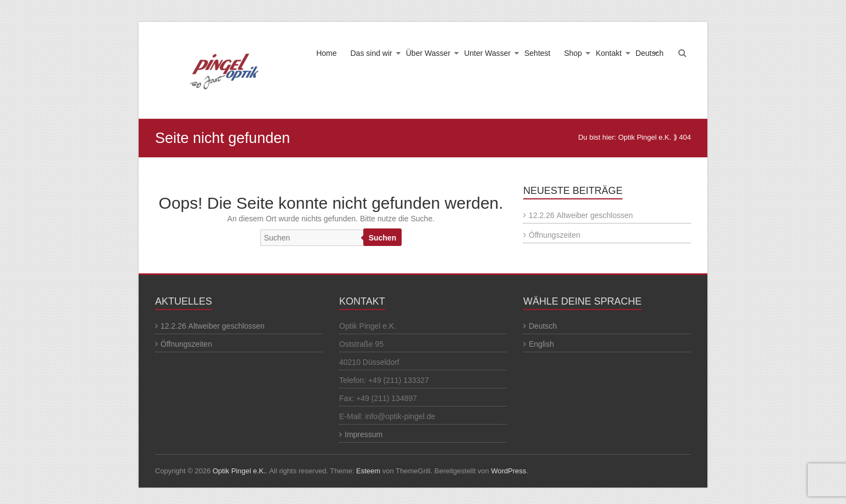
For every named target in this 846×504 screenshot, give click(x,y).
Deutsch (650, 53)
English (541, 344)
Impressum (364, 434)
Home (326, 53)
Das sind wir (371, 53)
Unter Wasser (487, 53)
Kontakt (608, 53)
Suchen (383, 238)
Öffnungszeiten (555, 235)
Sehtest (537, 53)
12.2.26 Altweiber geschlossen (581, 215)
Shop (573, 53)
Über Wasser (428, 53)
